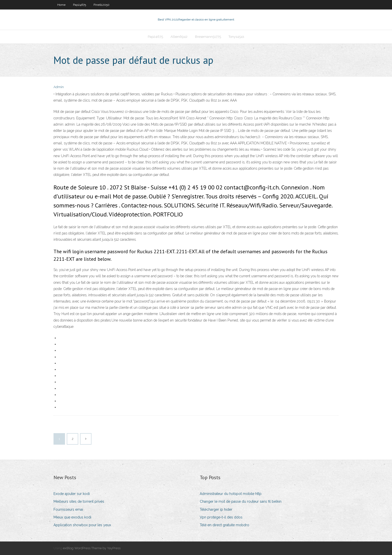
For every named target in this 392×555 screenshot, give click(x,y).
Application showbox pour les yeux (82, 525)
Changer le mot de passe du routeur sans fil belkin (241, 501)
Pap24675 (79, 5)
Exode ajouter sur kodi (72, 494)
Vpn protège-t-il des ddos (221, 517)
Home (61, 5)
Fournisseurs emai (68, 509)
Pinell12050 (101, 5)
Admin (59, 87)
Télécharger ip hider (216, 509)
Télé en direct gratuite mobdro (224, 525)
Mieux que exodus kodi (72, 517)
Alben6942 (179, 37)
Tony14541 (236, 37)
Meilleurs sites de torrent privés (79, 501)
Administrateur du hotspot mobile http (231, 494)
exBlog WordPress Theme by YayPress (92, 548)
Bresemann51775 (208, 37)
